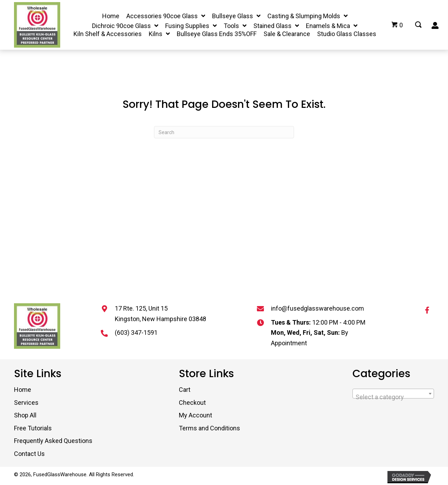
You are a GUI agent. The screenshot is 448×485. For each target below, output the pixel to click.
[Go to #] (418, 25)
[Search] (224, 132)
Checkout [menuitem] (192, 403)
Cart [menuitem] (185, 390)
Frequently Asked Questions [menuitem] (53, 441)
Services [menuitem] (26, 403)
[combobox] (393, 394)
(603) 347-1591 (136, 332)
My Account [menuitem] (195, 415)
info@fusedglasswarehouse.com (317, 308)
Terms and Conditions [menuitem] (209, 428)
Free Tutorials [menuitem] (33, 428)
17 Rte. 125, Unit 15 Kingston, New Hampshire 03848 (160, 314)
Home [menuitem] (23, 390)
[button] (427, 310)
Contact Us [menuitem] (29, 454)
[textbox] (393, 397)
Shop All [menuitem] (25, 415)
